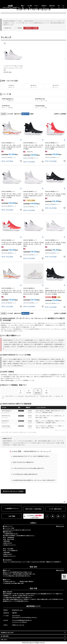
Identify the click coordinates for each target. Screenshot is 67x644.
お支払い (33, 523)
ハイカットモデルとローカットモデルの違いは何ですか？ (29, 468)
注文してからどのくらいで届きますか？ (23, 462)
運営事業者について (33, 606)
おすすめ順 (10, 114)
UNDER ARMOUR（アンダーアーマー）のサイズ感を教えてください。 (31, 456)
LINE (12, 380)
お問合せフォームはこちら (18, 625)
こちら (22, 597)
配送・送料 (33, 567)
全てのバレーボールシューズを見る (13, 491)
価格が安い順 (17, 114)
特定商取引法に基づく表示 (7, 633)
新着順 (32, 114)
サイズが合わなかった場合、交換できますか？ (25, 474)
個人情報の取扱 (5, 636)
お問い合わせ (4, 640)
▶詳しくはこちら (60, 526)
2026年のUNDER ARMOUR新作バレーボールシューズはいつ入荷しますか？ (34, 480)
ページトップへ (64, 502)
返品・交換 (33, 588)
